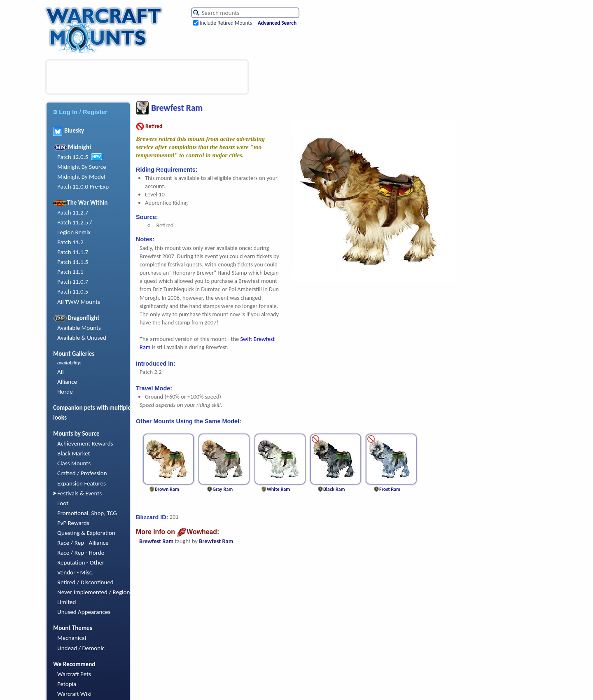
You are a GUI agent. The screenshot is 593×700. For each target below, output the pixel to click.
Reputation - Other (81, 562)
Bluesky (69, 131)
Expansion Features (82, 483)
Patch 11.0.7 (73, 282)
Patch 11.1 (70, 272)
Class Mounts (74, 463)
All (61, 372)
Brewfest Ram (156, 541)
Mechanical (72, 638)
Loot (63, 503)
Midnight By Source (82, 167)
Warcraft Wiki (74, 694)
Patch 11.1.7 (73, 252)
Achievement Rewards (85, 443)
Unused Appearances (84, 612)
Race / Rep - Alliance (83, 543)
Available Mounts (79, 328)
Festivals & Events (79, 493)
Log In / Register (80, 112)
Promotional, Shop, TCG (87, 513)
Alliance (67, 382)
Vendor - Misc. (75, 572)
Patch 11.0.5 (73, 292)
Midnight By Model (81, 177)
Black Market (74, 453)
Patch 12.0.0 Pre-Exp (83, 187)
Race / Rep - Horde (81, 553)
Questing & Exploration (86, 533)
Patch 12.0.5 (73, 157)
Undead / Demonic (81, 648)
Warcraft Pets (74, 674)
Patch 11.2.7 (73, 212)
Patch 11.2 (70, 242)
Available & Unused (82, 338)
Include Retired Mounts (226, 23)
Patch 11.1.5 (73, 262)
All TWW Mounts (79, 302)
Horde (65, 392)
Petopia (67, 684)
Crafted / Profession (82, 473)
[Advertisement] (147, 77)
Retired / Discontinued (85, 582)
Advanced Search (277, 23)
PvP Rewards (73, 523)
